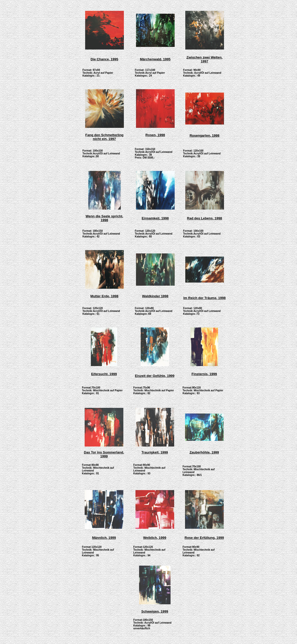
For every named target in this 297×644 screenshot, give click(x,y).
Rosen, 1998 (155, 135)
